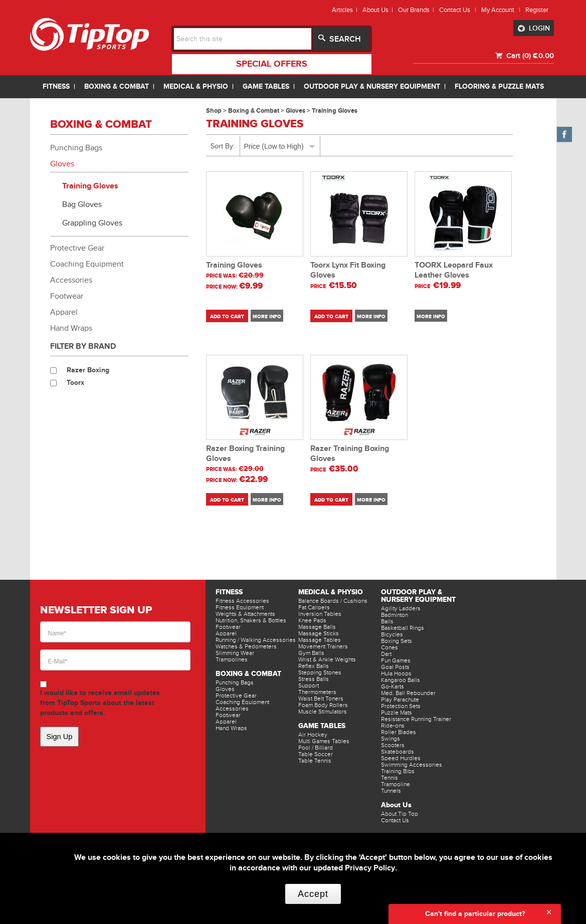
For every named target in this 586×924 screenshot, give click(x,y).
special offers (272, 64)
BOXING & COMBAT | (121, 86)
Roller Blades (399, 732)
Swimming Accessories (412, 765)
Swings (390, 739)
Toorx (75, 383)
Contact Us (395, 820)
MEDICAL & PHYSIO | (201, 86)
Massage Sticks (319, 633)
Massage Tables (320, 640)
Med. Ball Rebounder (408, 693)
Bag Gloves (82, 204)
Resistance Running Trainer (416, 719)
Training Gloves (90, 186)
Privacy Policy (370, 868)
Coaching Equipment (87, 264)
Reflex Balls (314, 666)
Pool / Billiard (316, 748)
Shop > (217, 111)
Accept (313, 894)
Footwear (67, 296)
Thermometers (317, 692)
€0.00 (543, 56)
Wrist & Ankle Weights (327, 659)
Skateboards (398, 752)
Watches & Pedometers (246, 646)
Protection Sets (401, 706)
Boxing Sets (397, 641)
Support (309, 685)
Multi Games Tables (324, 741)
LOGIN (534, 28)
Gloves (62, 164)
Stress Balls (314, 679)
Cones (389, 647)
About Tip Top (400, 814)
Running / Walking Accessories (256, 640)
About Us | (379, 10)
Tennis (389, 778)
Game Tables (322, 726)
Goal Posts (395, 667)
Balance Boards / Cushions (333, 601)
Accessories (71, 280)
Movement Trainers (323, 646)
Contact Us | (459, 10)
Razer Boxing (88, 370)
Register (537, 10)
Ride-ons (393, 726)
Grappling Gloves (92, 223)
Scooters (393, 745)
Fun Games (396, 660)
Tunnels (391, 791)
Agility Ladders (401, 608)
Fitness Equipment (240, 607)
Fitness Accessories (242, 601)
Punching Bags (76, 148)
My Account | (502, 10)
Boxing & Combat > (257, 111)
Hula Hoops (396, 673)
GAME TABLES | (271, 86)
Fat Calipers (314, 607)
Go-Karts (393, 686)
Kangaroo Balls (401, 680)
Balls (387, 621)
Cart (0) (518, 56)
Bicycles (392, 634)
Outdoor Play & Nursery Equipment (418, 596)
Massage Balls (317, 627)
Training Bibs (398, 771)
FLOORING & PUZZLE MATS (499, 86)
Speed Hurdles (401, 758)
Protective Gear (77, 248)
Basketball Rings (403, 628)
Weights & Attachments (245, 614)
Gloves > (299, 111)
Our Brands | (418, 10)
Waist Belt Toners (321, 699)
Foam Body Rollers (323, 705)
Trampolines (232, 659)
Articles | (346, 10)
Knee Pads (312, 620)
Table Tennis (315, 761)
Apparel (64, 312)
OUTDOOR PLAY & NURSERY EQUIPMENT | (377, 86)
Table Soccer (316, 754)
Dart (386, 654)
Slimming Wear (235, 653)
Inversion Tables (320, 614)
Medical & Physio (331, 592)
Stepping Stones (320, 672)
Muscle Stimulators (323, 712)
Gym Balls (311, 653)
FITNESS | (61, 86)
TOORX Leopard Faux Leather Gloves (454, 270)
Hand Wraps (71, 328)
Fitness (229, 592)
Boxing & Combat (248, 674)
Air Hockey (313, 735)
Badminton (395, 615)
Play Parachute (400, 700)
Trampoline (396, 784)
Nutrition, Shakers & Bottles (251, 620)
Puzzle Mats (397, 713)
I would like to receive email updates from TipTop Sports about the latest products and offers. (100, 703)
